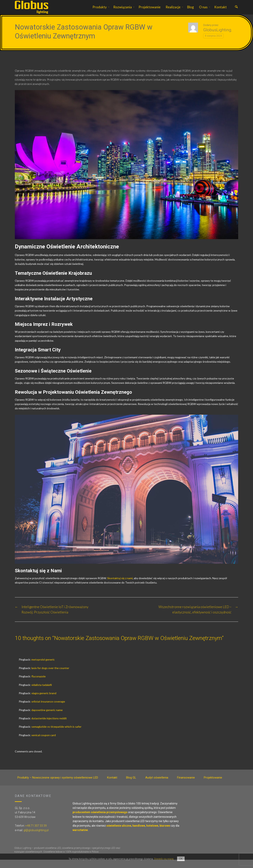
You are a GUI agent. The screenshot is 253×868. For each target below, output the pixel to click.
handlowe (139, 834)
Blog (191, 11)
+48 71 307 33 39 (36, 834)
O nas (203, 11)
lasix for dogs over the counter (50, 676)
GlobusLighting (217, 38)
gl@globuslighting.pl (36, 839)
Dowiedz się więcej (164, 859)
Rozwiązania (123, 11)
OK (181, 859)
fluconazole (39, 685)
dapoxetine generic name (47, 718)
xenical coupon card (44, 743)
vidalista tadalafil (42, 693)
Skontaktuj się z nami (120, 586)
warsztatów (80, 838)
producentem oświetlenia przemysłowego (100, 820)
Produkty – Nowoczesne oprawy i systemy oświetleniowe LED (58, 786)
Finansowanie (186, 786)
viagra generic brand (44, 701)
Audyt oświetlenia (157, 786)
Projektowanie (150, 11)
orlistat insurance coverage (48, 710)
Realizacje (173, 11)
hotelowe (152, 834)
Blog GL (131, 786)
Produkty (100, 11)
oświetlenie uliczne (119, 834)
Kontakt (220, 11)
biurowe (165, 834)
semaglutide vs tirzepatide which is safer (56, 735)
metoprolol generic (43, 668)
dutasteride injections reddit (49, 727)
